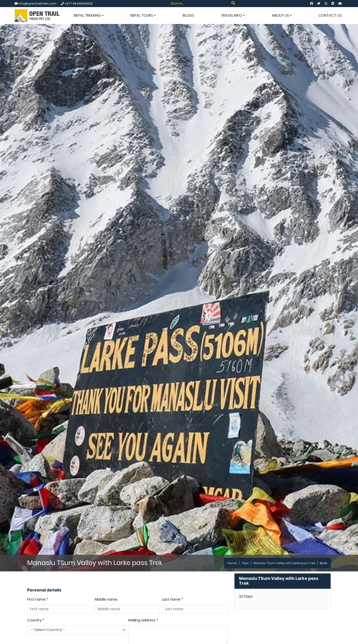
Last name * (173, 599)
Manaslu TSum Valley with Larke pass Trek (284, 563)
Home (232, 563)
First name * (38, 599)
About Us (282, 15)
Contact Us (330, 15)
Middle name (106, 599)
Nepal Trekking (89, 15)
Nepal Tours (143, 15)
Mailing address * (143, 620)
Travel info (233, 15)
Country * (36, 620)
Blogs (188, 15)
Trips (245, 563)
